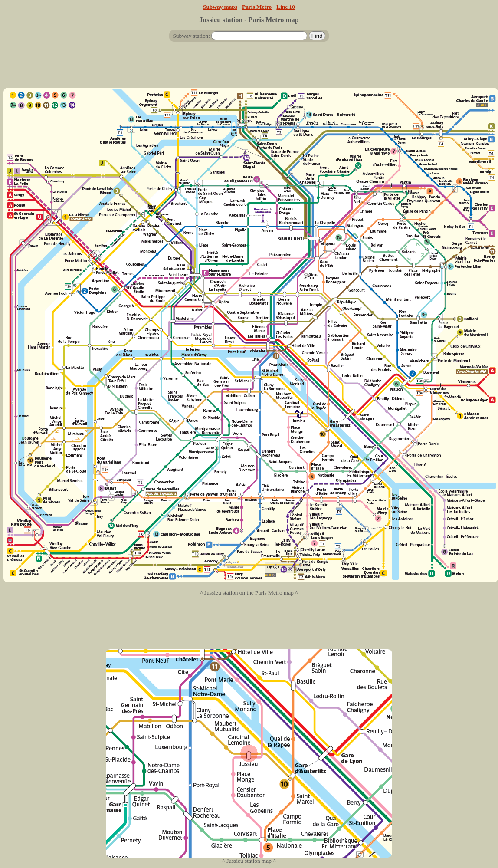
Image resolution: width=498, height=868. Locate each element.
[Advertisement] (249, 68)
